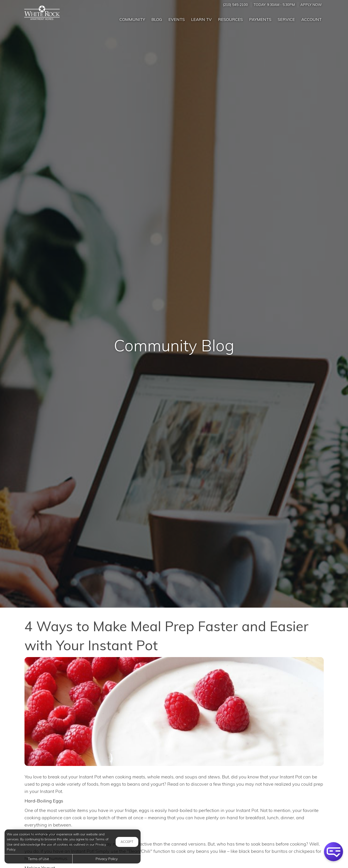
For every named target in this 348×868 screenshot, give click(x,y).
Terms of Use (38, 859)
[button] (333, 852)
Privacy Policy (107, 859)
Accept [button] (127, 842)
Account (311, 19)
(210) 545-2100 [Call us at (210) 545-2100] (235, 5)
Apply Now (311, 5)
